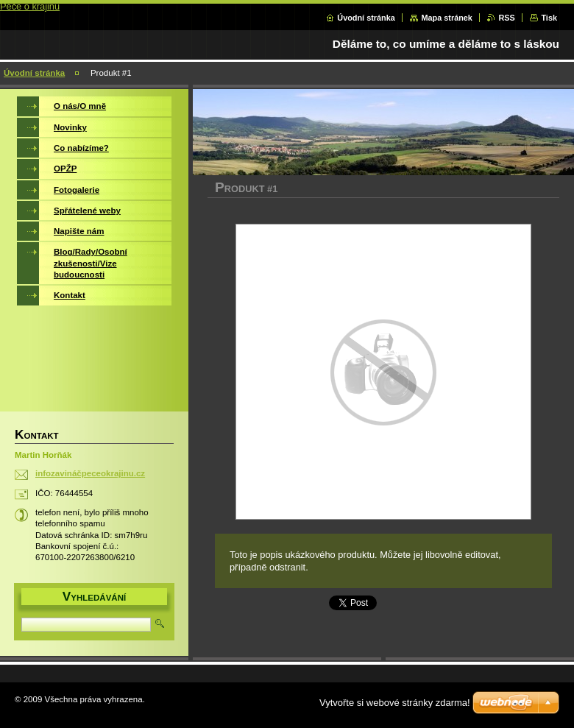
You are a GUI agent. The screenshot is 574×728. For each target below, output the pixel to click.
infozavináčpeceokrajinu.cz (90, 473)
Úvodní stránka (366, 18)
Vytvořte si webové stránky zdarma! (395, 703)
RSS (506, 18)
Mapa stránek (447, 18)
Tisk (549, 18)
